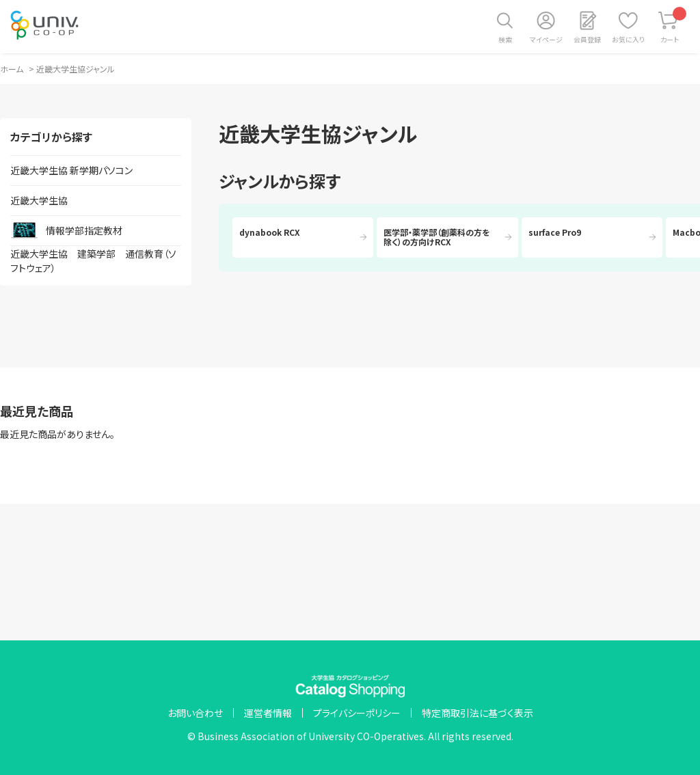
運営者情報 (268, 713)
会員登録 (587, 39)
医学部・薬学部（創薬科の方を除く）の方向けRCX (437, 237)
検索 (505, 39)
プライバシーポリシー (357, 713)
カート (674, 26)
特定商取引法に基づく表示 (477, 713)
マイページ (546, 39)
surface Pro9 (555, 232)
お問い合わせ (195, 713)
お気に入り (628, 39)
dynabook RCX (270, 232)
